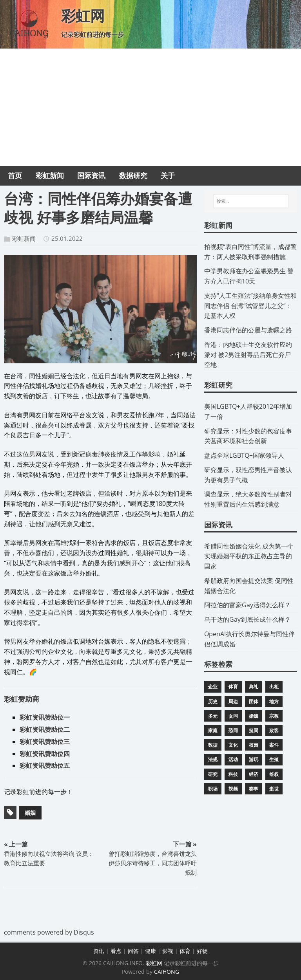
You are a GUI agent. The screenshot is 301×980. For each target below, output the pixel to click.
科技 (233, 774)
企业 (213, 687)
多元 (213, 716)
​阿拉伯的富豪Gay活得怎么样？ (248, 605)
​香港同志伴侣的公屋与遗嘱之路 (248, 330)
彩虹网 (154, 963)
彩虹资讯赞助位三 (45, 742)
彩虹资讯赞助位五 (45, 765)
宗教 (274, 716)
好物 (202, 951)
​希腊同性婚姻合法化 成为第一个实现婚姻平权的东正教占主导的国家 (249, 556)
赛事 (254, 789)
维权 (274, 774)
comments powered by (49, 932)
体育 (233, 687)
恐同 (233, 730)
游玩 (254, 759)
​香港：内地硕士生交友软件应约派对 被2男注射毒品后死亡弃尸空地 (248, 355)
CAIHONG (167, 972)
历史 (213, 701)
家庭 (213, 730)
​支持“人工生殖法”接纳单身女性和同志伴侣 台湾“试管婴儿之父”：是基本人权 (250, 306)
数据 (213, 745)
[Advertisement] (150, 107)
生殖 (274, 759)
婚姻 (30, 813)
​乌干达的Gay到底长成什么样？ (248, 619)
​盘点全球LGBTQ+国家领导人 (244, 455)
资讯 (99, 951)
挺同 (254, 730)
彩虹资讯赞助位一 (45, 717)
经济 (254, 774)
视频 (233, 789)
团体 (254, 701)
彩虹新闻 (24, 238)
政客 (274, 730)
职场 (213, 789)
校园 (254, 745)
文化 (233, 745)
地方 (274, 701)
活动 (233, 759)
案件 (274, 745)
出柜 (274, 687)
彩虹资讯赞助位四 (45, 754)
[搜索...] (251, 201)
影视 (168, 951)
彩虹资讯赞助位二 (45, 729)
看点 (116, 951)
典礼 (254, 687)
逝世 (274, 789)
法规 (213, 759)
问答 (133, 951)
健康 (150, 951)
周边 (233, 701)
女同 (233, 716)
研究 (213, 774)
